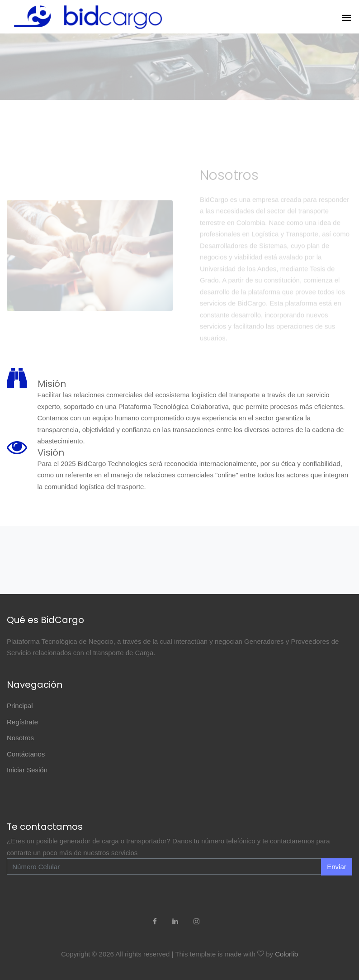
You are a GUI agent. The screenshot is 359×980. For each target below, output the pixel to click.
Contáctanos (26, 754)
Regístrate (22, 722)
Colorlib (286, 954)
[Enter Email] (164, 866)
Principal (20, 706)
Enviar (337, 867)
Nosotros (20, 738)
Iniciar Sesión (27, 770)
